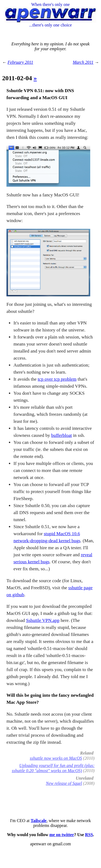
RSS (89, 835)
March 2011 (83, 62)
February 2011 (20, 62)
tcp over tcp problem (57, 379)
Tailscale (39, 821)
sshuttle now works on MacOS (56, 758)
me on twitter (62, 835)
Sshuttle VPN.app (43, 620)
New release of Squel (64, 783)
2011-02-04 (18, 78)
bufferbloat (62, 435)
